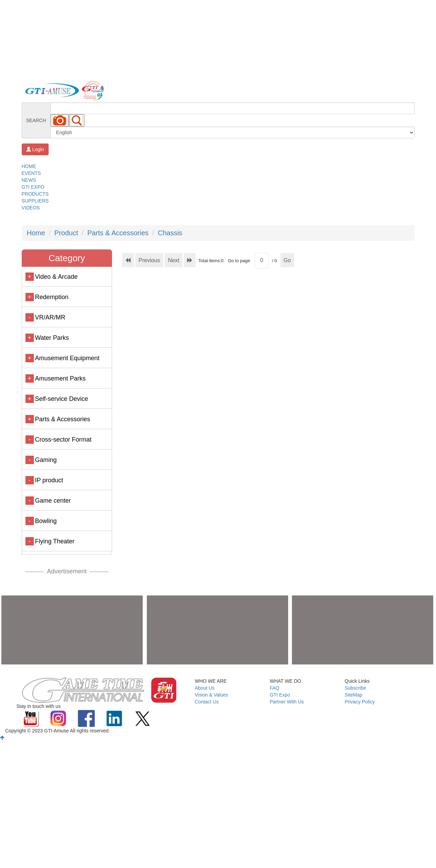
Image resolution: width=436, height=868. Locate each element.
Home (36, 233)
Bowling (46, 521)
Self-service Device (61, 399)
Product (66, 233)
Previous (149, 260)
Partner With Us (287, 702)
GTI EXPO (33, 187)
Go (287, 260)
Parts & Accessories (118, 233)
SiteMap (353, 695)
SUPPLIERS (35, 201)
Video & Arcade (56, 277)
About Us (205, 688)
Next (174, 260)
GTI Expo (280, 695)
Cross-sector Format (63, 440)
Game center (53, 501)
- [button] (30, 317)
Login (35, 149)
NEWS (29, 180)
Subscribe (355, 688)
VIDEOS (31, 208)
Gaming (46, 460)
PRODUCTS (35, 194)
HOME (29, 166)
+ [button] (29, 277)
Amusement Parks (60, 378)
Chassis (170, 233)
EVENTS (31, 173)
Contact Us (207, 702)
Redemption (52, 297)
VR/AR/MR (50, 317)
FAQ (275, 688)
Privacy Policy (360, 702)
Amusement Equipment (67, 358)
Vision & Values (211, 695)
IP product (49, 480)
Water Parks (52, 338)
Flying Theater (55, 541)
